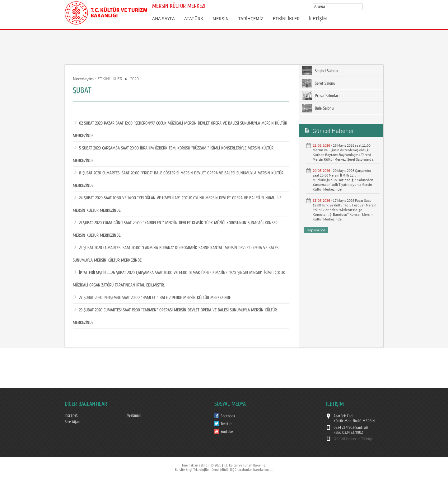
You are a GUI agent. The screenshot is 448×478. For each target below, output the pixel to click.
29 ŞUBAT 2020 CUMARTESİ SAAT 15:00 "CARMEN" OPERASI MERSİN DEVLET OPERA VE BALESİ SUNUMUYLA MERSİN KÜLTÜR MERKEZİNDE (175, 315)
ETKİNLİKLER (286, 18)
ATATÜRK (194, 18)
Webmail (134, 415)
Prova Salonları (321, 96)
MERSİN (221, 18)
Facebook (228, 416)
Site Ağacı (72, 422)
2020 (134, 79)
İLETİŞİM (318, 18)
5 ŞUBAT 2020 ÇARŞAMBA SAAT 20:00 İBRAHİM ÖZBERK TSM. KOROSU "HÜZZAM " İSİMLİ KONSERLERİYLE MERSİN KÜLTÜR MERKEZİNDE (173, 153)
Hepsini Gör (316, 230)
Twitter (226, 424)
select (362, 7)
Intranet (71, 415)
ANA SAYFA (163, 18)
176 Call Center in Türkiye (353, 439)
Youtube (227, 432)
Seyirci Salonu (320, 71)
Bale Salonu (318, 108)
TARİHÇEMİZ (251, 18)
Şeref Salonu (319, 83)
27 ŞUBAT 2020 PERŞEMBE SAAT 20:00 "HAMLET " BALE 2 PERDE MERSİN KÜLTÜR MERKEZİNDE (153, 298)
